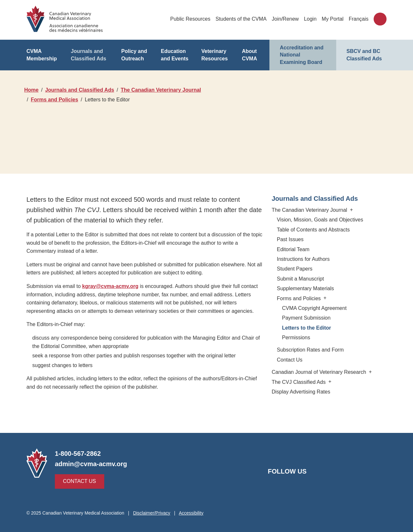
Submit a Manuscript (300, 279)
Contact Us (289, 360)
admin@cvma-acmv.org (90, 464)
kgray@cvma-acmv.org (110, 286)
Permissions (297, 338)
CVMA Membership (42, 55)
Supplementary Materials (305, 288)
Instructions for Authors (303, 259)
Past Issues (291, 239)
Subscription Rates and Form (309, 350)
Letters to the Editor (307, 328)
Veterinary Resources (215, 55)
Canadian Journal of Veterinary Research (321, 372)
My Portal (333, 19)
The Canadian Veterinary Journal (161, 90)
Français (359, 19)
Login (311, 19)
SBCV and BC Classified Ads (364, 55)
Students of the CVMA (242, 19)
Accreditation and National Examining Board (303, 55)
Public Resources (191, 19)
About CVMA (249, 55)
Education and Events (174, 55)
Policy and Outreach (134, 55)
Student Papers (294, 269)
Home (31, 90)
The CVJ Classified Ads (302, 382)
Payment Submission (306, 318)
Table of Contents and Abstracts (313, 230)
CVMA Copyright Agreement (314, 308)
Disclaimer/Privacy (153, 513)
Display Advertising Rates (301, 392)
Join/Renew (286, 19)
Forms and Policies (55, 100)
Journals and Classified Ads (88, 55)
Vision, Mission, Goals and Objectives (319, 220)
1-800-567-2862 (78, 454)
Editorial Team (293, 249)
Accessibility (193, 513)
